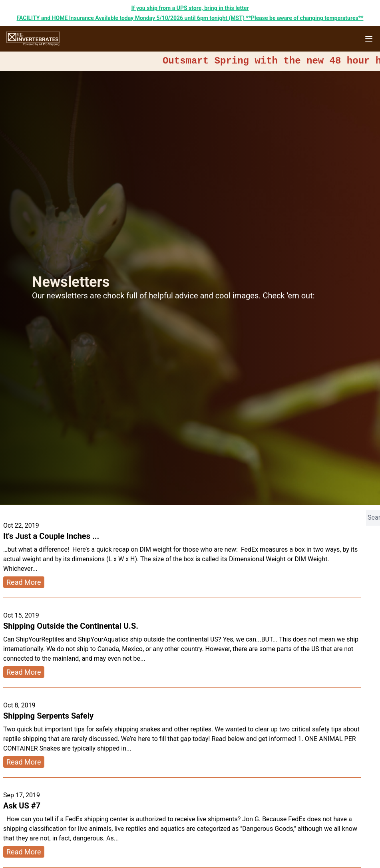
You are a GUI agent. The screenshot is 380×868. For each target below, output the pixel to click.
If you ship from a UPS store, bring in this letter (190, 8)
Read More (24, 582)
